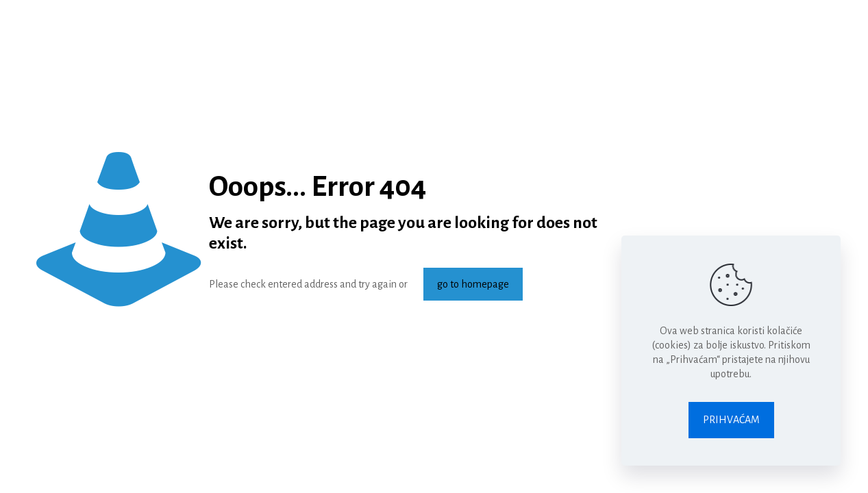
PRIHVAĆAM (731, 420)
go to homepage (473, 284)
